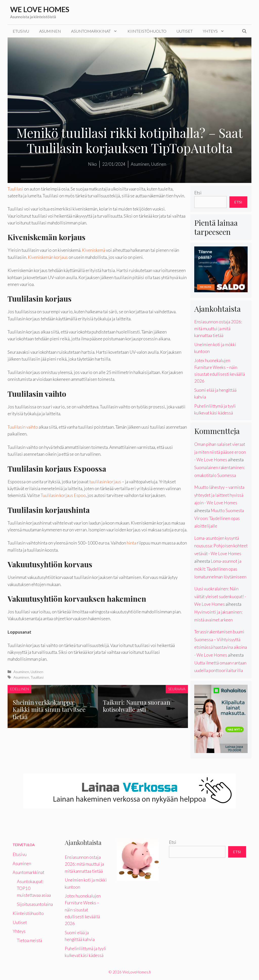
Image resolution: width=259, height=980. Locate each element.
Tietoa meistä (29, 940)
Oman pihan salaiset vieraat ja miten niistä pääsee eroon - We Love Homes (220, 452)
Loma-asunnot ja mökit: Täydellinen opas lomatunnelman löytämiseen (220, 569)
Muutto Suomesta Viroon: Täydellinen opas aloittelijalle (219, 518)
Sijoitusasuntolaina (35, 904)
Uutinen (37, 672)
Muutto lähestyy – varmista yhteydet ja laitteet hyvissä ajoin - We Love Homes (219, 495)
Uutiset (185, 31)
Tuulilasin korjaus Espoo (63, 495)
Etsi (198, 193)
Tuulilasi (15, 189)
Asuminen (50, 31)
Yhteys (216, 31)
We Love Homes (40, 9)
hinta (131, 543)
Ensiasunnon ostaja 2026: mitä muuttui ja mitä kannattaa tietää (218, 329)
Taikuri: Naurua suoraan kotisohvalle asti (137, 706)
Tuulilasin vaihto (23, 427)
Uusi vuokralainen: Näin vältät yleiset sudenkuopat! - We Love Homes (220, 596)
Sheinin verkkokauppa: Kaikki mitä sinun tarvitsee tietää (49, 710)
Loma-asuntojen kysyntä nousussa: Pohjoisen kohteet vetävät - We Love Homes (221, 546)
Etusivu (21, 31)
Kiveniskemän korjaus (48, 257)
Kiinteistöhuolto (147, 31)
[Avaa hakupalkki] (244, 31)
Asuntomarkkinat (97, 31)
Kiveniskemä (94, 250)
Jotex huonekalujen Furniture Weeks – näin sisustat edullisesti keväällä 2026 (83, 910)
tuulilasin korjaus (105, 482)
